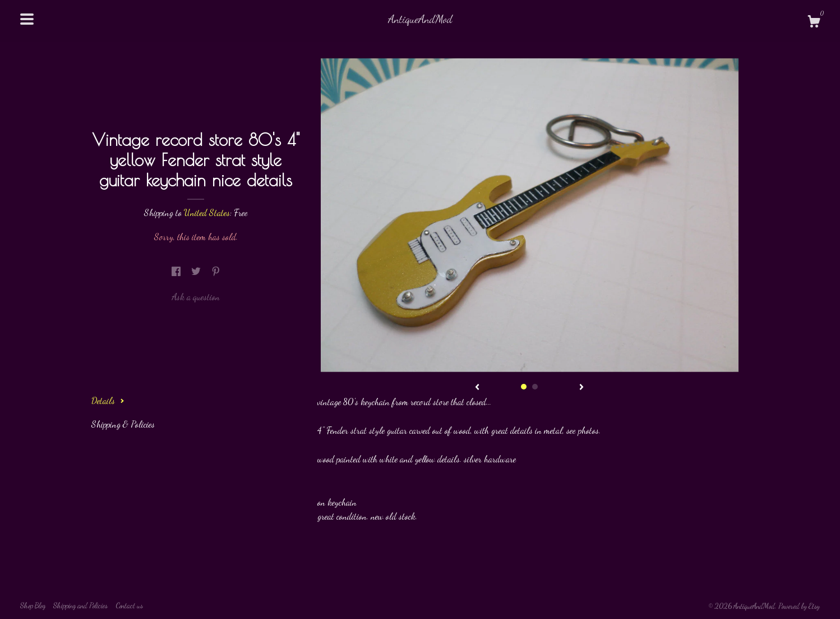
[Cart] (814, 23)
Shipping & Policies (123, 424)
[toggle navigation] (27, 19)
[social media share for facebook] (177, 271)
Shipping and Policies (80, 606)
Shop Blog (33, 606)
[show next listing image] (581, 388)
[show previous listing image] (477, 388)
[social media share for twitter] (197, 271)
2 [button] (535, 387)
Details (108, 400)
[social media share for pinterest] (216, 271)
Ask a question (196, 297)
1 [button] (524, 387)
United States (207, 212)
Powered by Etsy (799, 606)
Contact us (129, 606)
